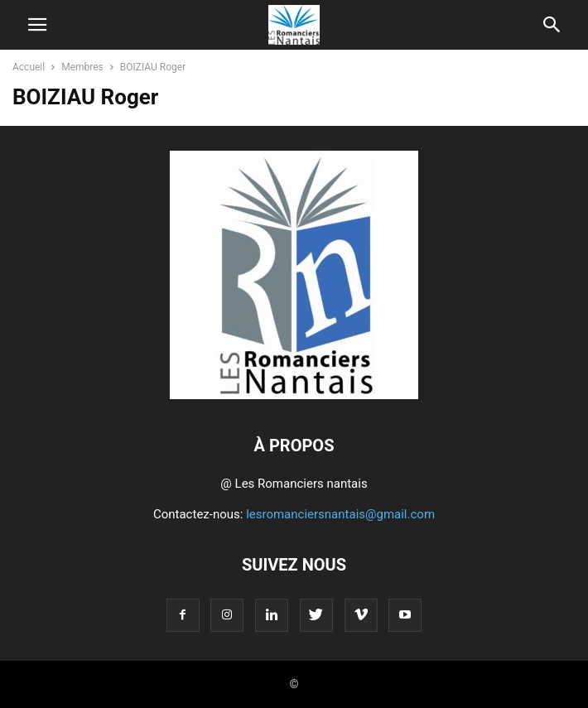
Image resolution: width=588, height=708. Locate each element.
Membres (82, 67)
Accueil (29, 67)
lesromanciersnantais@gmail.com (340, 514)
